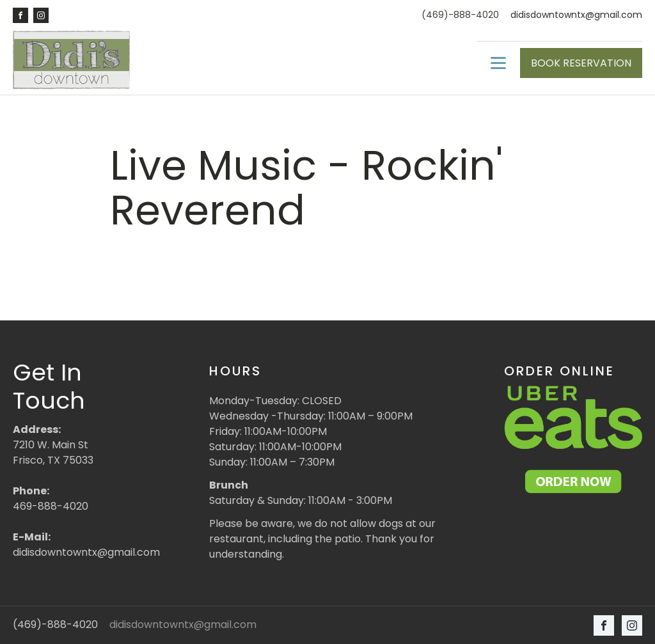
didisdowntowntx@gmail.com (576, 15)
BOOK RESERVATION (581, 63)
